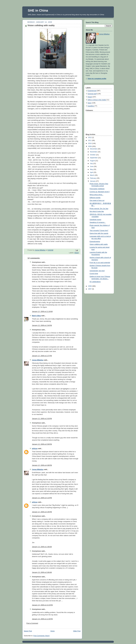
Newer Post (28, 631)
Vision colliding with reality (99, 244)
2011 (90, 140)
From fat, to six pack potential (100, 263)
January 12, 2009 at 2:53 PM (42, 419)
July (92, 164)
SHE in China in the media (97, 100)
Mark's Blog (36, 316)
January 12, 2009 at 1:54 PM (42, 325)
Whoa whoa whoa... (96, 195)
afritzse (35, 449)
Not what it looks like (97, 211)
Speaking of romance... (98, 222)
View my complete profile (97, 79)
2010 (90, 143)
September (94, 158)
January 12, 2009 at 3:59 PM (42, 444)
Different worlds (95, 198)
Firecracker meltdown (97, 189)
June (92, 166)
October (93, 155)
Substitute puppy (95, 220)
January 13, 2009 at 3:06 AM (42, 572)
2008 (90, 286)
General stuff (92, 94)
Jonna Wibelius (38, 360)
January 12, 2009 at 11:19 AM (42, 312)
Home (52, 631)
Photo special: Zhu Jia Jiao (99, 209)
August (93, 161)
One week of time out (97, 200)
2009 (90, 146)
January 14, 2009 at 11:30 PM (42, 619)
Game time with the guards (99, 233)
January (93, 181)
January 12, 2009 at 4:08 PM (42, 465)
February (93, 178)
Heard (76, 253)
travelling (91, 106)
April (92, 172)
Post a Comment (32, 623)
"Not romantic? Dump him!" (99, 231)
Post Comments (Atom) (42, 636)
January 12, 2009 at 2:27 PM (42, 356)
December (94, 149)
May (92, 169)
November (94, 152)
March (92, 175)
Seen (90, 103)
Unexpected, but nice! (97, 271)
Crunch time (94, 274)
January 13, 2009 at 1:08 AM (42, 547)
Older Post (77, 631)
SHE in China (38, 10)
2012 (90, 138)
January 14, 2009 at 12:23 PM (42, 605)
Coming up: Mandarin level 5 (100, 192)
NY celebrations (95, 282)
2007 (90, 289)
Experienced (92, 91)
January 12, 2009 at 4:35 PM (42, 512)
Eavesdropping (95, 242)
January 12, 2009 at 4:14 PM (42, 498)
